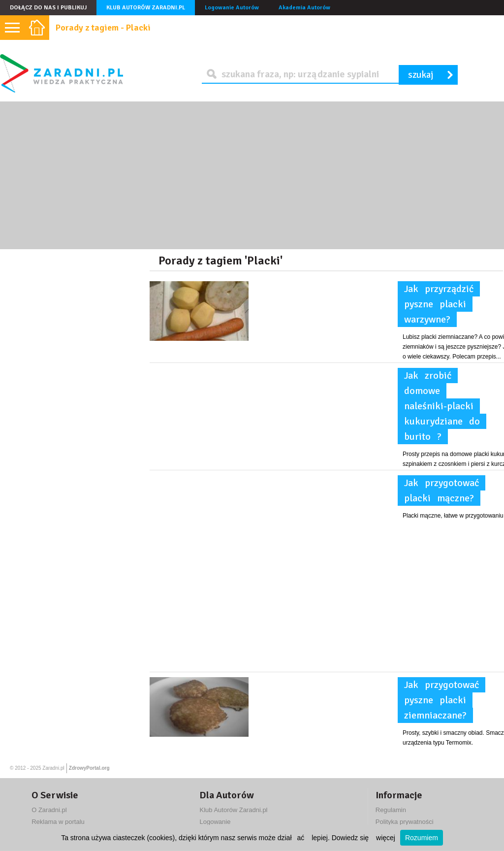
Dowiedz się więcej (363, 838)
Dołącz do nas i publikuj (48, 8)
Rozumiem (422, 838)
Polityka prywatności (405, 822)
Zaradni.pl (53, 768)
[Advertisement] (252, 175)
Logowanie (215, 822)
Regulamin (391, 810)
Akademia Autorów (304, 8)
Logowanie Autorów (232, 8)
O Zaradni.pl (49, 810)
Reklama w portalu (58, 822)
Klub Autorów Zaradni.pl (146, 8)
